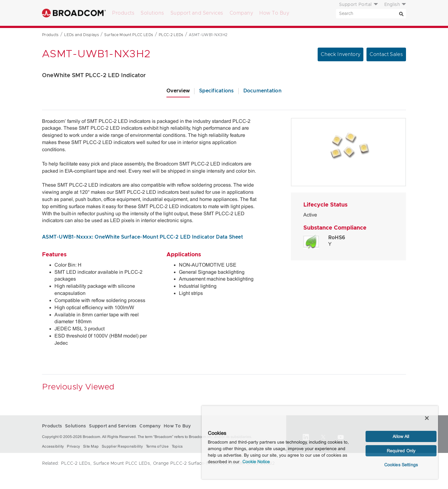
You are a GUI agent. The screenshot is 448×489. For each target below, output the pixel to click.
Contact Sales (386, 54)
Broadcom (74, 13)
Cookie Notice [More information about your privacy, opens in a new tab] (256, 462)
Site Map (91, 446)
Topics (177, 446)
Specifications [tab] (217, 91)
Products (123, 13)
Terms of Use (157, 446)
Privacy (73, 446)
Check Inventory (341, 54)
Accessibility (53, 446)
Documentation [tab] (262, 91)
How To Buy (274, 13)
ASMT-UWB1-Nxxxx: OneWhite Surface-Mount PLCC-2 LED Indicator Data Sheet (142, 237)
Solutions (152, 13)
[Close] (427, 418)
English (392, 5)
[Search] (401, 14)
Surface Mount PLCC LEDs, (122, 463)
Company (241, 13)
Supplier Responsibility (122, 446)
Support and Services (197, 13)
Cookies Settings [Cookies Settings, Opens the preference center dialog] (401, 465)
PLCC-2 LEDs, (76, 463)
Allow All (401, 436)
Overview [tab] (178, 91)
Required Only (401, 451)
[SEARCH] (371, 14)
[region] (320, 442)
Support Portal (355, 5)
